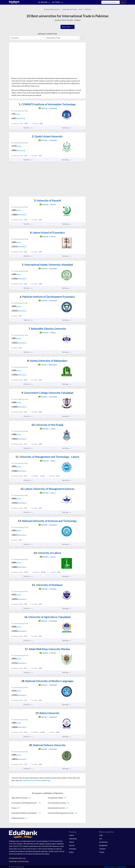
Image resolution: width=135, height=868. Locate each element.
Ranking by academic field (47, 34)
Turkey (102, 852)
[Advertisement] (27, 61)
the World (21, 118)
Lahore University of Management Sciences (47, 489)
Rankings (67, 128)
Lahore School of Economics (47, 233)
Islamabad (26, 780)
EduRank (77, 20)
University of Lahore (47, 553)
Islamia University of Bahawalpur (47, 361)
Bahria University (47, 713)
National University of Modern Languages (47, 681)
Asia (81, 9)
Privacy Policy (121, 867)
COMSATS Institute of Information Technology (47, 104)
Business (47, 9)
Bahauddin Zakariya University (47, 329)
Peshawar (73, 849)
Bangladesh (103, 845)
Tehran (72, 842)
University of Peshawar (47, 585)
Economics (56, 9)
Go (82, 38)
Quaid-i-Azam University (47, 136)
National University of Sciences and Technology (47, 521)
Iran (101, 839)
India (101, 835)
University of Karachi (47, 200)
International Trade (70, 9)
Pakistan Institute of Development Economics (47, 297)
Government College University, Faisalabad (47, 393)
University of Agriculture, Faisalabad (47, 617)
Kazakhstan (103, 842)
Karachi (33, 780)
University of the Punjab (47, 425)
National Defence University (47, 745)
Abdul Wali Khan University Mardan (47, 649)
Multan (48, 780)
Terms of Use (109, 867)
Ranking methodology (19, 861)
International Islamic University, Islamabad (47, 265)
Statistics (28, 128)
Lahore (39, 780)
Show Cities (68, 27)
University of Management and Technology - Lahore (47, 457)
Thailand (102, 849)
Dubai (71, 852)
